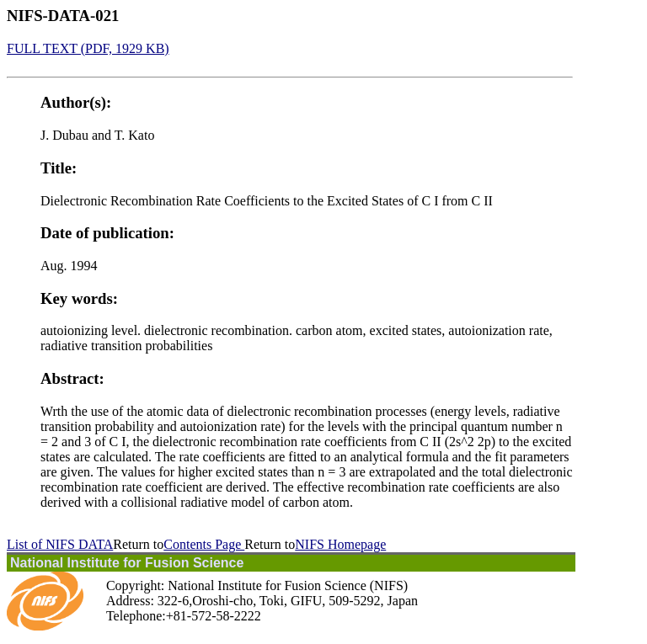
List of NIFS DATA (60, 544)
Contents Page (204, 544)
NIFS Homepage (340, 544)
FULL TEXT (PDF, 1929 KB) (88, 48)
